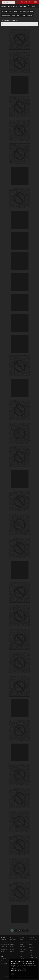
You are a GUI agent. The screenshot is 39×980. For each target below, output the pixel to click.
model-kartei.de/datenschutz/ (19, 970)
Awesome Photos (13, 12)
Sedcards (13, 940)
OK (13, 974)
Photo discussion (6, 15)
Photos (12, 942)
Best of (14, 15)
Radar (12, 951)
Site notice (4, 963)
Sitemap (3, 959)
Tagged (24, 15)
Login (29, 5)
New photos (30, 12)
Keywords (29, 15)
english (31, 953)
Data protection (6, 961)
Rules (3, 951)
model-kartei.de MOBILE (22, 954)
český (30, 955)
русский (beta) (33, 957)
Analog (19, 15)
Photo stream (22, 12)
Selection (5, 12)
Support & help (5, 944)
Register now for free (29, 2)
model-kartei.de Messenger (23, 947)
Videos (12, 944)
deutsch (31, 950)
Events (12, 949)
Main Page (4, 942)
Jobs (12, 947)
